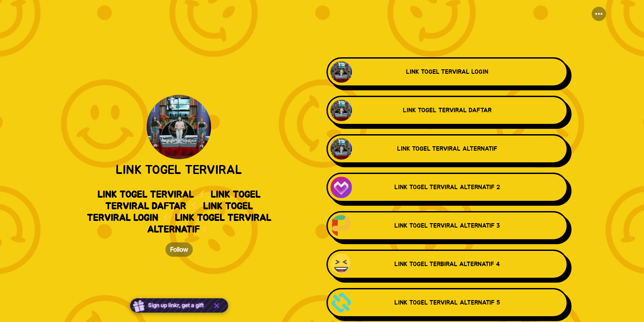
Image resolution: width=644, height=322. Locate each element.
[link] (447, 73)
